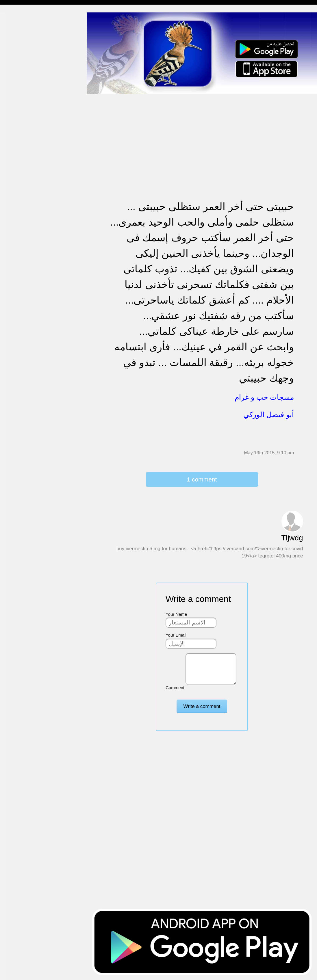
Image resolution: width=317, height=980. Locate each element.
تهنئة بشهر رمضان (21, 218)
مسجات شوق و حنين (24, 51)
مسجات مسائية (19, 40)
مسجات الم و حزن (22, 84)
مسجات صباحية (19, 74)
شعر (9, 296)
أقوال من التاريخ (19, 274)
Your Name (176, 614)
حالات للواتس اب (20, 118)
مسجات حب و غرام (22, 173)
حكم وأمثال (15, 285)
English (12, 240)
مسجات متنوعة (19, 107)
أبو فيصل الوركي (269, 414)
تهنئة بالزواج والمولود (24, 162)
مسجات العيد (17, 229)
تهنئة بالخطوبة (17, 151)
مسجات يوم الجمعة (22, 251)
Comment (175, 688)
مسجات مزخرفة (19, 129)
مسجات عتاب (17, 185)
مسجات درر (15, 318)
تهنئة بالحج (14, 140)
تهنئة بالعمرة (16, 196)
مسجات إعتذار (18, 96)
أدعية (9, 262)
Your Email (176, 635)
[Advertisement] (202, 135)
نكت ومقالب (16, 307)
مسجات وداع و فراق (23, 62)
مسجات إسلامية (19, 18)
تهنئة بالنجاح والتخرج (23, 207)
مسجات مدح (16, 29)
